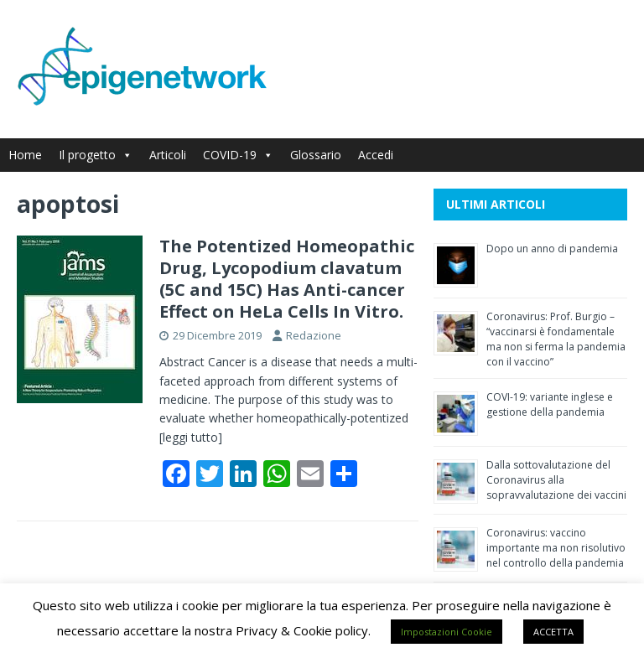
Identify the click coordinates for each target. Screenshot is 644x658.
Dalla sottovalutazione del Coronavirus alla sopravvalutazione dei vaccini (556, 480)
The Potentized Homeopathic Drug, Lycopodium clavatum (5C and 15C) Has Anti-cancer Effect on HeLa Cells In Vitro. (287, 279)
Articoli (168, 155)
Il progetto (96, 155)
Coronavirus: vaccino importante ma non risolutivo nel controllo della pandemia (556, 548)
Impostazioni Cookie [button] (447, 632)
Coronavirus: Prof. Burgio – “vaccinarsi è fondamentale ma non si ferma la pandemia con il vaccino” (556, 339)
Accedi (376, 155)
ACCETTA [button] (553, 632)
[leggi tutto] (191, 437)
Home (25, 155)
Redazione (314, 335)
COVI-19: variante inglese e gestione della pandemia (550, 404)
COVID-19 (238, 155)
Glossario (316, 155)
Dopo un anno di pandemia (552, 249)
